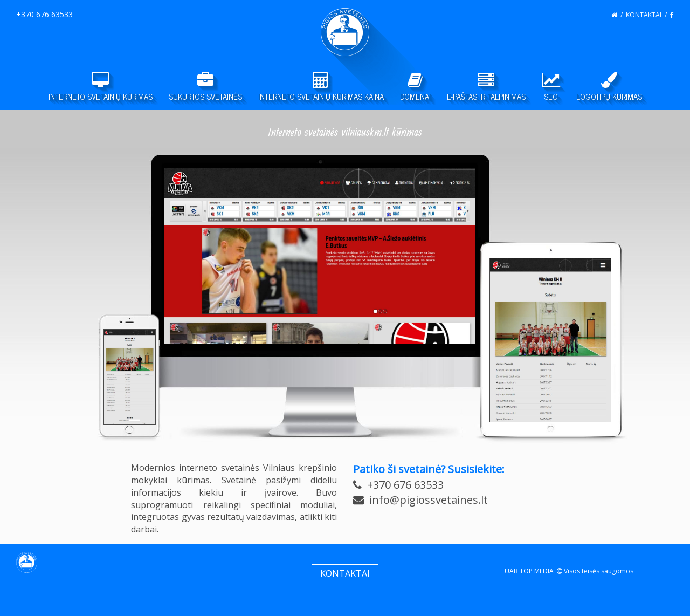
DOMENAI (415, 88)
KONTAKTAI (644, 15)
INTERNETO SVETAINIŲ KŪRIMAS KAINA (321, 88)
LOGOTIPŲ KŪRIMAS (609, 88)
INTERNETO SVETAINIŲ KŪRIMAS (101, 88)
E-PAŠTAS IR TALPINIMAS (486, 88)
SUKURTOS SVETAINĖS (205, 88)
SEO (551, 88)
